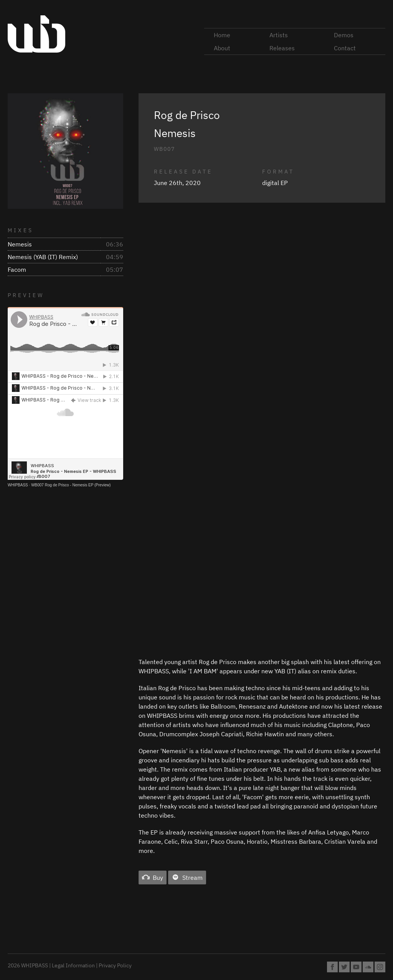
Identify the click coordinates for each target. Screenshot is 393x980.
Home (222, 35)
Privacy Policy (115, 965)
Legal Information (73, 965)
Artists (279, 35)
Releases (282, 48)
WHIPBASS (18, 485)
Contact (345, 48)
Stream (187, 878)
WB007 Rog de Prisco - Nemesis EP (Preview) (71, 485)
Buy (153, 878)
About (222, 48)
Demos (344, 35)
